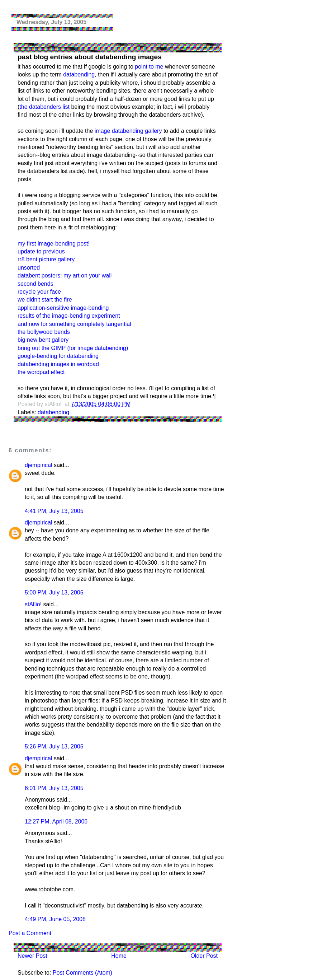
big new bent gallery (43, 340)
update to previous (41, 251)
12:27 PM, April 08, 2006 (56, 822)
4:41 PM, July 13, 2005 (54, 511)
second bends (35, 284)
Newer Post (32, 956)
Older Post (204, 956)
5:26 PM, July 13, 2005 (54, 746)
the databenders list (44, 107)
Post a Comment (30, 933)
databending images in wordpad (58, 364)
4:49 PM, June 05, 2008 (55, 919)
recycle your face (39, 292)
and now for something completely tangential (74, 324)
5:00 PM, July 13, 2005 (54, 592)
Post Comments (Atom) (82, 973)
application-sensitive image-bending (63, 308)
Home (119, 956)
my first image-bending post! (54, 244)
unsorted (29, 268)
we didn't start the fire (45, 300)
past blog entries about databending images (90, 57)
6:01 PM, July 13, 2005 (54, 788)
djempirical (38, 465)
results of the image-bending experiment (69, 316)
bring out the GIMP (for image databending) (73, 348)
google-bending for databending (58, 356)
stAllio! (33, 604)
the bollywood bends (44, 332)
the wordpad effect (41, 372)
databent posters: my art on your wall (65, 276)
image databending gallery (128, 131)
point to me (149, 67)
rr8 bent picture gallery (46, 259)
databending (79, 74)
